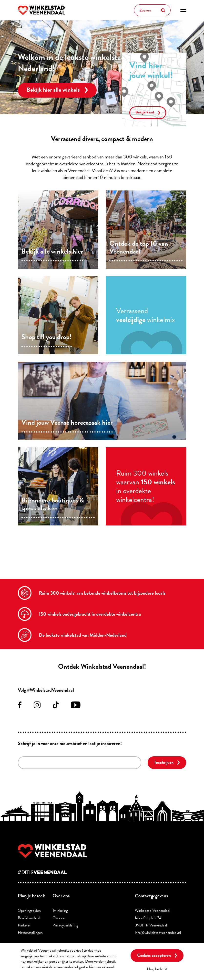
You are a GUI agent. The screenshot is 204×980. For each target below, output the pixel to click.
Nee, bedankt (157, 969)
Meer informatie (33, 972)
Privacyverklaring (65, 925)
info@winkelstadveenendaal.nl (158, 933)
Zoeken (163, 10)
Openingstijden (29, 911)
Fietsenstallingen (30, 933)
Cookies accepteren (154, 955)
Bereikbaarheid (29, 918)
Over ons (60, 918)
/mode (58, 315)
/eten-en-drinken (102, 401)
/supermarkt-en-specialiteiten (58, 486)
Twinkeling (60, 911)
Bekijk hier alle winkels (53, 90)
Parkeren (25, 925)
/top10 (146, 230)
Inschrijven (164, 762)
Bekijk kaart (145, 112)
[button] (183, 10)
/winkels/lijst (58, 230)
